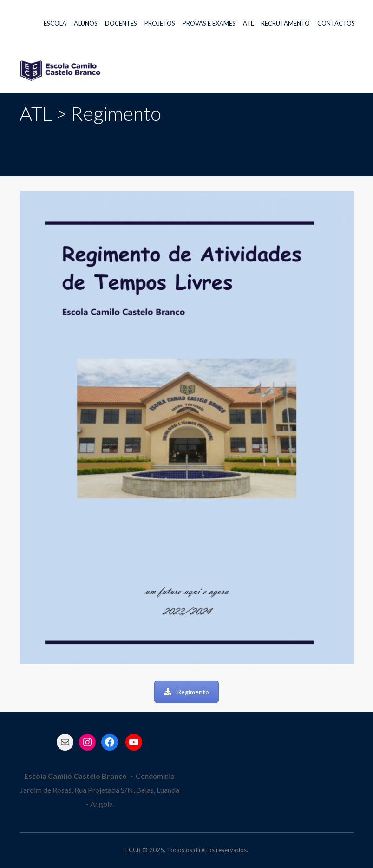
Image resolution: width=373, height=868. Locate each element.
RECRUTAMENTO (285, 23)
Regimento (186, 692)
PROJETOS (160, 23)
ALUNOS (86, 23)
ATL (248, 23)
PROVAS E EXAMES (209, 23)
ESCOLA (55, 23)
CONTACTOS (336, 23)
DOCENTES (121, 23)
